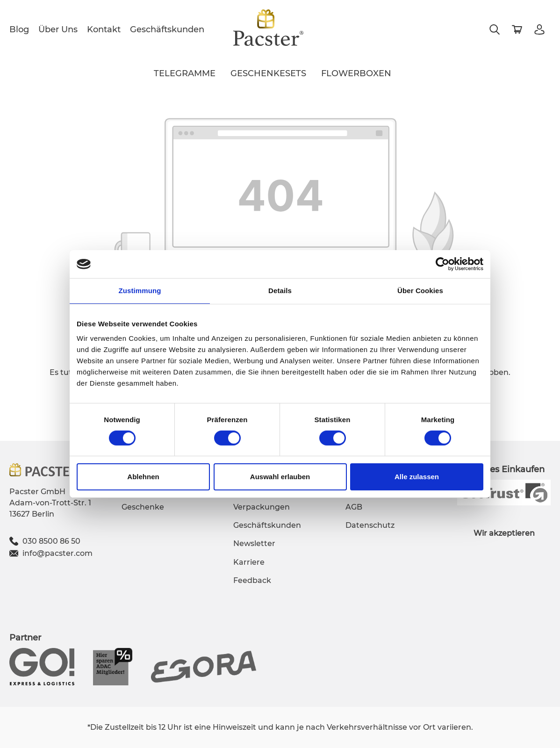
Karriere (249, 562)
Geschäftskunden (167, 29)
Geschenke (143, 507)
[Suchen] (495, 29)
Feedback (252, 580)
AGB (354, 507)
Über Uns (58, 29)
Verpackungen (262, 507)
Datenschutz (370, 525)
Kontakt (104, 29)
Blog (19, 29)
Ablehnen (143, 477)
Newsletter (254, 543)
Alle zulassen (417, 477)
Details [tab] (280, 291)
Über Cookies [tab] (420, 291)
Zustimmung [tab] (140, 291)
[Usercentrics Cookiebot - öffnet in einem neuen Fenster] (442, 264)
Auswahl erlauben (280, 477)
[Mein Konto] (539, 29)
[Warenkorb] (517, 29)
